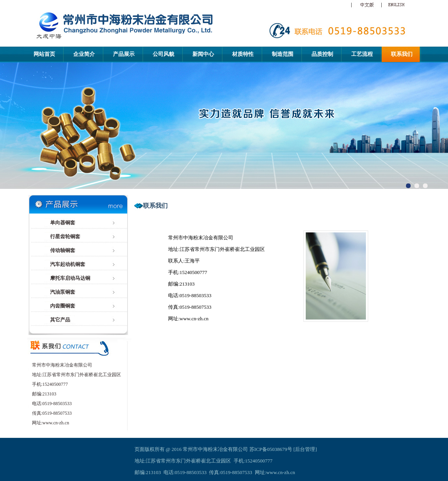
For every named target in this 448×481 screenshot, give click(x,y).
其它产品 (60, 320)
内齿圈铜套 (63, 306)
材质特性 (243, 54)
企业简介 (84, 54)
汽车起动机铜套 (68, 264)
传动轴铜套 (63, 250)
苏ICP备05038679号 (271, 449)
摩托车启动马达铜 (70, 278)
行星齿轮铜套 (65, 236)
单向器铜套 (63, 223)
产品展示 (124, 54)
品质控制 (322, 54)
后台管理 (305, 449)
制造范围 (283, 54)
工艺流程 (362, 54)
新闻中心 (203, 54)
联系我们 (402, 54)
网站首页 (44, 54)
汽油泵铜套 (63, 292)
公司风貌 (163, 54)
